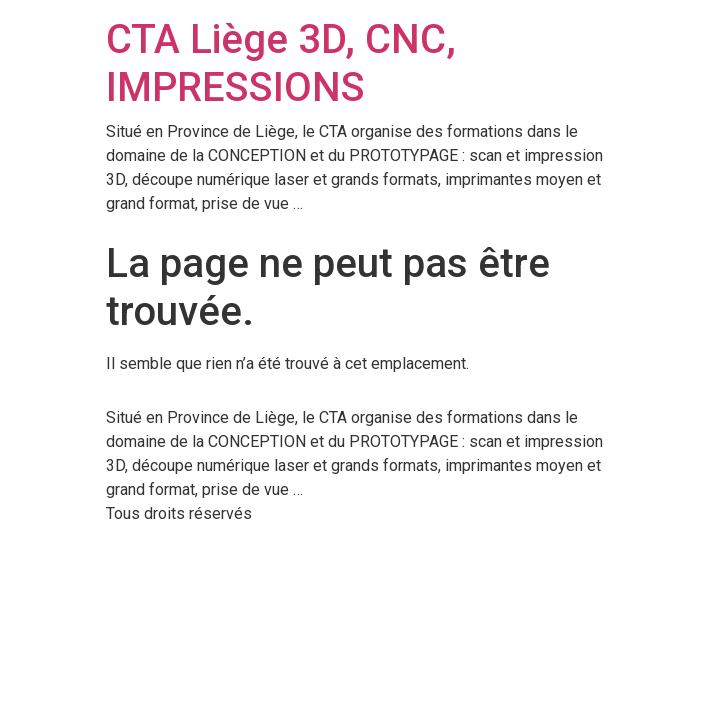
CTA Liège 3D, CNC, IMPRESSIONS (281, 63)
